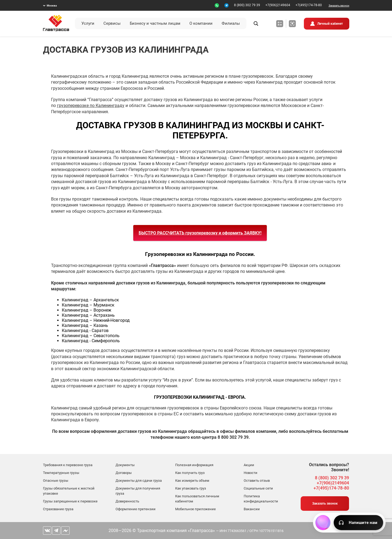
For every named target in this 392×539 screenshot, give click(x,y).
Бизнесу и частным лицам (155, 23)
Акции (249, 465)
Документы (125, 465)
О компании (201, 23)
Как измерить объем (192, 481)
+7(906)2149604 (278, 5)
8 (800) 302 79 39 (247, 5)
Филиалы (231, 23)
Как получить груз (190, 473)
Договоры (124, 473)
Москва (52, 6)
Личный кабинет (330, 24)
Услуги (88, 23)
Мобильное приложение (195, 509)
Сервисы (112, 23)
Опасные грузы (56, 481)
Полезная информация (194, 465)
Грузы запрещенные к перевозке (70, 501)
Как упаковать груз (191, 488)
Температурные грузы (61, 473)
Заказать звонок (339, 6)
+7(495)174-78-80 (309, 5)
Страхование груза (58, 509)
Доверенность (127, 501)
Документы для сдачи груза (139, 481)
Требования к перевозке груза (68, 465)
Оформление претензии (136, 509)
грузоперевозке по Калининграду (91, 106)
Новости (251, 473)
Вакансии (252, 509)
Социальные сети (258, 488)
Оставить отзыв (257, 481)
